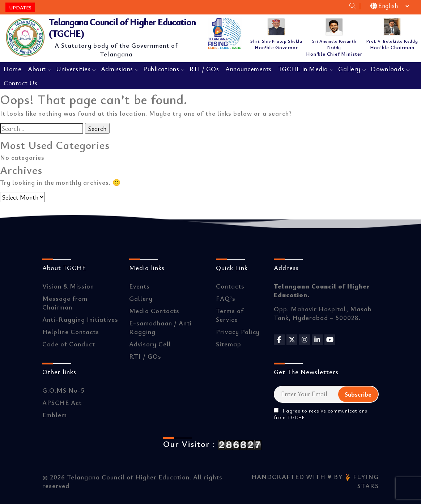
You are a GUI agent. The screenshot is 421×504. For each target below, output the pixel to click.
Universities (73, 69)
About (37, 69)
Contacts (230, 286)
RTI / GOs (204, 69)
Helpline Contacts (71, 332)
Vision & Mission (68, 286)
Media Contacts (154, 311)
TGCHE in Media (303, 69)
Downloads (388, 69)
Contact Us (20, 83)
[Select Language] (390, 6)
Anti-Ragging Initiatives (80, 319)
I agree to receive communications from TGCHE (321, 414)
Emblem (55, 415)
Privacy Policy (238, 332)
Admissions (117, 69)
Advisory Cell (150, 344)
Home (12, 69)
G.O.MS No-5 (63, 390)
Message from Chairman (65, 303)
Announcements (248, 69)
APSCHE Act (62, 402)
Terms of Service (230, 315)
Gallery (349, 69)
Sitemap (229, 344)
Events (139, 286)
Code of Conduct (69, 344)
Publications (161, 69)
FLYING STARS (362, 481)
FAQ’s (226, 298)
